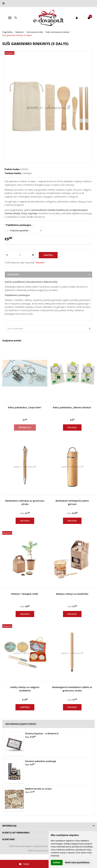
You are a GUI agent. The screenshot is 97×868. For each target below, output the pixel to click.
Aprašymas (13, 275)
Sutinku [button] (57, 862)
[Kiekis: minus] (7, 255)
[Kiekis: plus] (33, 255)
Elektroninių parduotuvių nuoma (41, 850)
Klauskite (40, 262)
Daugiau (72, 427)
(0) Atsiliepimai (15, 329)
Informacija (9, 826)
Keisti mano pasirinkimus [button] (77, 862)
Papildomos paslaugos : (19, 225)
